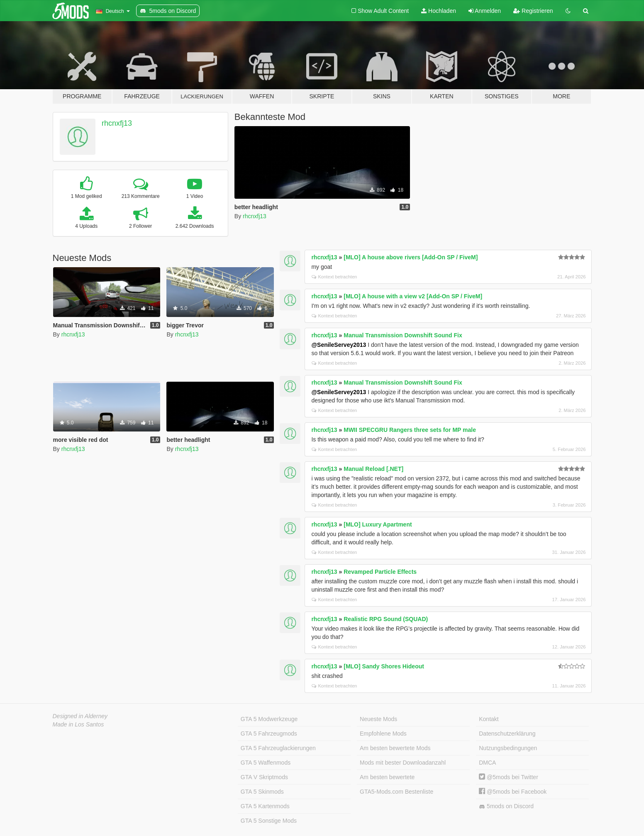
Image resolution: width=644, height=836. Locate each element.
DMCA (487, 763)
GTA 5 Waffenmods (266, 763)
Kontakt (489, 719)
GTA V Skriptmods (264, 777)
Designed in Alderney (80, 716)
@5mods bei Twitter (509, 777)
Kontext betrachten (334, 277)
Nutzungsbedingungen (508, 748)
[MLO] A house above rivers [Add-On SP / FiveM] (411, 257)
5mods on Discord (506, 806)
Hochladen (439, 11)
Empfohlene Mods (383, 734)
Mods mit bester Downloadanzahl (403, 763)
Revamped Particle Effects (380, 572)
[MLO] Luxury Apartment (378, 524)
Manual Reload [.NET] (373, 469)
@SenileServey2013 (339, 345)
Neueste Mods (378, 719)
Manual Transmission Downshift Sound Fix (403, 335)
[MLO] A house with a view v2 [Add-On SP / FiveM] (413, 296)
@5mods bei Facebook (513, 792)
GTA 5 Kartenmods (265, 806)
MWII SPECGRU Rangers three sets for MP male (410, 430)
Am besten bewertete (387, 777)
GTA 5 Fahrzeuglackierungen (278, 748)
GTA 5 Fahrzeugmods (269, 734)
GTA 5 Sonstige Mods (269, 821)
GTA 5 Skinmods (262, 792)
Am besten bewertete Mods (395, 748)
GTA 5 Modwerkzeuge (269, 719)
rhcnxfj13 (117, 123)
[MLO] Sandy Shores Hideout (384, 666)
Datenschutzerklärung (507, 734)
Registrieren (533, 11)
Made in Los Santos (78, 724)
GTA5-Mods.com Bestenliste (396, 792)
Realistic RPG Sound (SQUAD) (386, 619)
